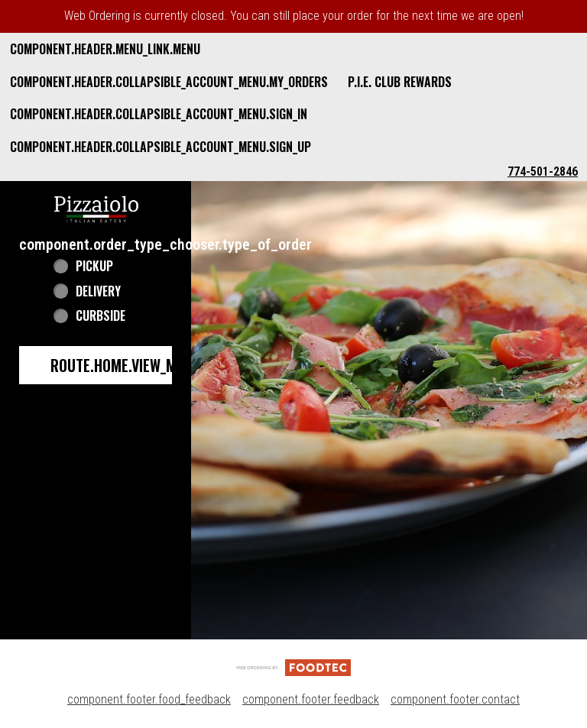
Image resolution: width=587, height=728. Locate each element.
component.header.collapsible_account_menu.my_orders (169, 82)
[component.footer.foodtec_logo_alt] (293, 667)
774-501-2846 (543, 171)
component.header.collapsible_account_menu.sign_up (161, 147)
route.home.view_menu (125, 365)
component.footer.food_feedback (149, 699)
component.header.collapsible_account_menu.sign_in (159, 114)
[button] (96, 208)
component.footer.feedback (311, 699)
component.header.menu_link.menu (105, 49)
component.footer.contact (455, 699)
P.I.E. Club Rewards (400, 82)
